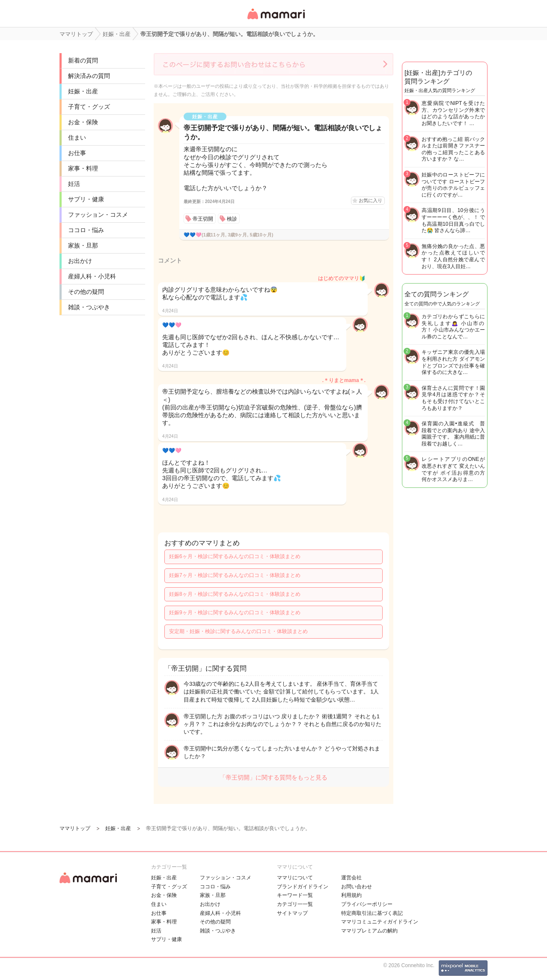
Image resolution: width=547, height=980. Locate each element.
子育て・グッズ (89, 107)
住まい (77, 137)
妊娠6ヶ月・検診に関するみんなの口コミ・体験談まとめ (235, 556)
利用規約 (351, 895)
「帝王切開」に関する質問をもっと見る (273, 777)
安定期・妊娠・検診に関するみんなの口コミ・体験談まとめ (238, 631)
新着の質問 (83, 60)
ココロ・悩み (86, 230)
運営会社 (351, 878)
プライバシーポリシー (367, 904)
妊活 (74, 184)
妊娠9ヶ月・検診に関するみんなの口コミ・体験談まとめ (235, 612)
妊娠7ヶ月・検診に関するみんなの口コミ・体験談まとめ (235, 575)
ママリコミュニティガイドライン (380, 922)
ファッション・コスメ (98, 215)
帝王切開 (203, 219)
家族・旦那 (83, 245)
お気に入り (370, 200)
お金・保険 (83, 122)
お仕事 (77, 153)
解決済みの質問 (89, 76)
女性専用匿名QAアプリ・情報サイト (276, 20)
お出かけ (80, 261)
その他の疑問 (86, 292)
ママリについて (295, 878)
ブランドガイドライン (303, 887)
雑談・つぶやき (89, 307)
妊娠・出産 (83, 91)
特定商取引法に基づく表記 (372, 913)
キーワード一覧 (295, 895)
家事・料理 (83, 168)
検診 (232, 219)
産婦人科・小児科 (92, 276)
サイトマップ (292, 913)
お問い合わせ (357, 887)
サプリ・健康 (86, 199)
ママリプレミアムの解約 (369, 931)
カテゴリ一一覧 (295, 904)
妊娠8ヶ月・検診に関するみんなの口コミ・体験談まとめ (235, 594)
